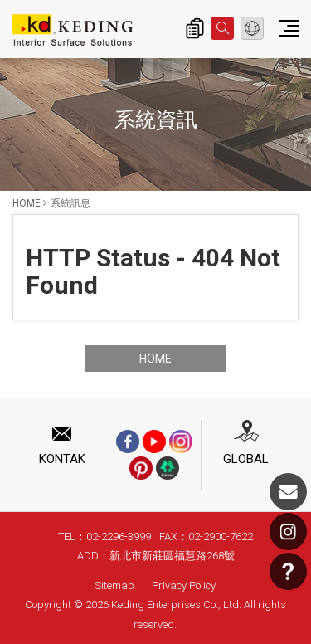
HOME (27, 203)
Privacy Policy (184, 585)
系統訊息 (70, 203)
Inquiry (195, 28)
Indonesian (252, 28)
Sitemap (114, 585)
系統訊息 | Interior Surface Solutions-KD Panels (73, 30)
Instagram (288, 532)
